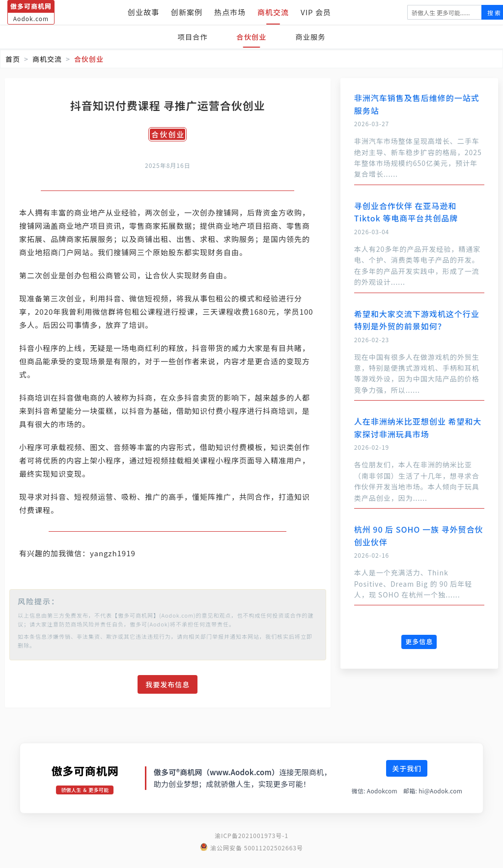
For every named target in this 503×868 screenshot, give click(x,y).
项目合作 (189, 37)
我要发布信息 (168, 698)
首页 (13, 59)
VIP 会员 (316, 12)
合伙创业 (251, 37)
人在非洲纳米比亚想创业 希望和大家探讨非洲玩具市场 (418, 428)
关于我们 (407, 782)
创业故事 (143, 12)
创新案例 (187, 12)
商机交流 (273, 12)
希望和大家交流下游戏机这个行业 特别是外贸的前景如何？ (417, 320)
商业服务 (314, 37)
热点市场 (230, 12)
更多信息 (419, 641)
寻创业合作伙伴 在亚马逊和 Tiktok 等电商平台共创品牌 (406, 212)
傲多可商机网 (85, 784)
